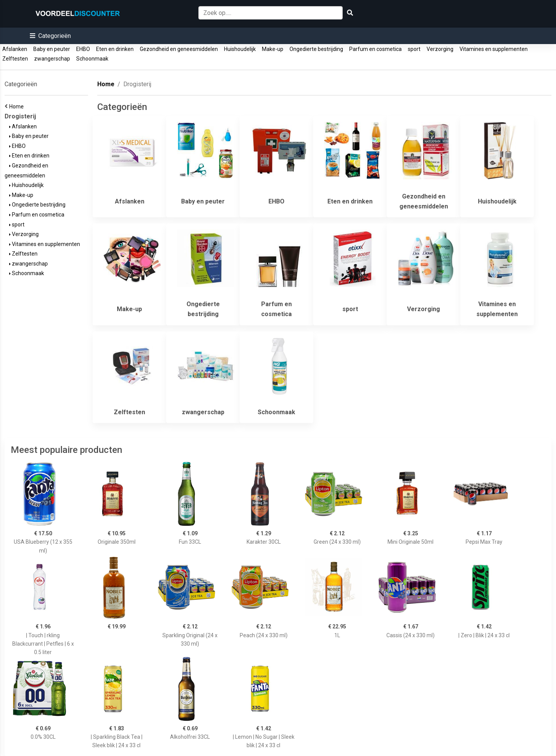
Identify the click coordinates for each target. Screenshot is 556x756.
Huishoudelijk (240, 49)
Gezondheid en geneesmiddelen (179, 49)
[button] (50, 36)
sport (414, 49)
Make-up (273, 49)
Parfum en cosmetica (375, 49)
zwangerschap (52, 59)
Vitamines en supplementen (494, 49)
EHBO (83, 49)
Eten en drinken (115, 49)
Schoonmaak (92, 59)
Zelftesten (15, 59)
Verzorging (440, 49)
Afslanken (15, 49)
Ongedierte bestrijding (316, 49)
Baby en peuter (52, 49)
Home (18, 107)
